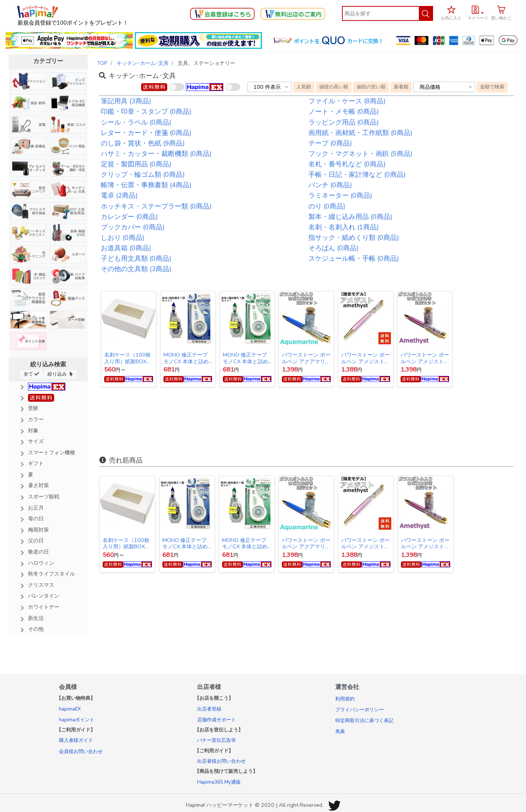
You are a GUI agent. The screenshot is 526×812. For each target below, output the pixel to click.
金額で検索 (492, 87)
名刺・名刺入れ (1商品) (344, 227)
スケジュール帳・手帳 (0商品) (354, 258)
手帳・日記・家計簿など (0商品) (357, 175)
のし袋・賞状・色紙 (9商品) (143, 143)
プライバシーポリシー (360, 710)
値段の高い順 (334, 87)
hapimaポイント (77, 720)
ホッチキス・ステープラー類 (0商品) (156, 206)
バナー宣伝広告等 (217, 740)
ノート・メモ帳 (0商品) (344, 112)
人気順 (304, 87)
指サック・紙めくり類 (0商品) (354, 238)
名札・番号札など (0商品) (347, 164)
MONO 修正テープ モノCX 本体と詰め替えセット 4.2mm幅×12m (245, 358)
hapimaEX (70, 709)
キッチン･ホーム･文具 (143, 63)
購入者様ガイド (76, 740)
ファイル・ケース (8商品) (347, 101)
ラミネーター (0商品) (340, 195)
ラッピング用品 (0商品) (344, 122)
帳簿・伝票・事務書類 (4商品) (146, 185)
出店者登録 (209, 709)
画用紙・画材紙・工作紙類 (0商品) (360, 133)
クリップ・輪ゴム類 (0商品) (143, 175)
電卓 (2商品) (119, 195)
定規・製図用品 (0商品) (136, 164)
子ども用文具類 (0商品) (136, 258)
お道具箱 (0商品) (126, 248)
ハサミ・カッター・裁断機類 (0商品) (156, 154)
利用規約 (345, 699)
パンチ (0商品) (330, 185)
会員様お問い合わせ (81, 752)
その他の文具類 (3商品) (136, 269)
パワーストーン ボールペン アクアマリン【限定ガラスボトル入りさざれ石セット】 (306, 358)
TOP (102, 63)
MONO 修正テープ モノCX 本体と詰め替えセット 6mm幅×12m (186, 358)
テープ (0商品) (330, 143)
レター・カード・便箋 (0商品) (146, 133)
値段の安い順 (371, 87)
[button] (478, 12)
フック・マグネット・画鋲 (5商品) (360, 154)
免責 (340, 731)
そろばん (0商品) (334, 248)
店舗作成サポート (217, 720)
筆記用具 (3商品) (126, 101)
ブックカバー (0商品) (133, 227)
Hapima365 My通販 (219, 782)
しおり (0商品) (123, 238)
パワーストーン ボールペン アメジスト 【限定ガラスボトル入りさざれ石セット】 (425, 358)
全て (31, 374)
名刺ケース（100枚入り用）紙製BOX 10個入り (127, 358)
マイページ (478, 18)
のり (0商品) (327, 206)
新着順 (401, 87)
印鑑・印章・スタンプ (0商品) (146, 112)
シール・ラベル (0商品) (136, 122)
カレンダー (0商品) (129, 217)
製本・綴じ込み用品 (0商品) (350, 217)
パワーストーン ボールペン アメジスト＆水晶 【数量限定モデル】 (365, 358)
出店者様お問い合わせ (221, 761)
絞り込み (60, 374)
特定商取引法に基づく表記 (364, 721)
